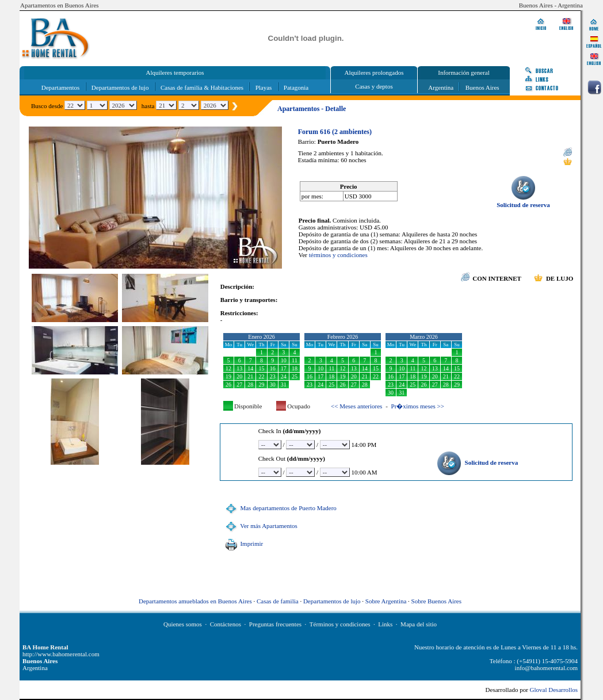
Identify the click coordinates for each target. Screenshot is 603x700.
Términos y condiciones (340, 624)
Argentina (441, 87)
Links (385, 624)
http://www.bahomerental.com (61, 654)
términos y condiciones (338, 255)
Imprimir (243, 544)
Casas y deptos (374, 86)
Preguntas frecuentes (275, 624)
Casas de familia (278, 601)
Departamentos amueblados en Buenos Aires (195, 601)
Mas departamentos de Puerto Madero (280, 508)
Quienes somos (183, 624)
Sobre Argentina (386, 601)
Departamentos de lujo (120, 87)
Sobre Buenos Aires (436, 601)
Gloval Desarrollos (554, 690)
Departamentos (61, 87)
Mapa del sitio (419, 624)
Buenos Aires (482, 87)
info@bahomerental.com (546, 668)
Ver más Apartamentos (260, 526)
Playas (264, 87)
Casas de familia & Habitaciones (202, 87)
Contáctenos (226, 624)
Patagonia (296, 87)
